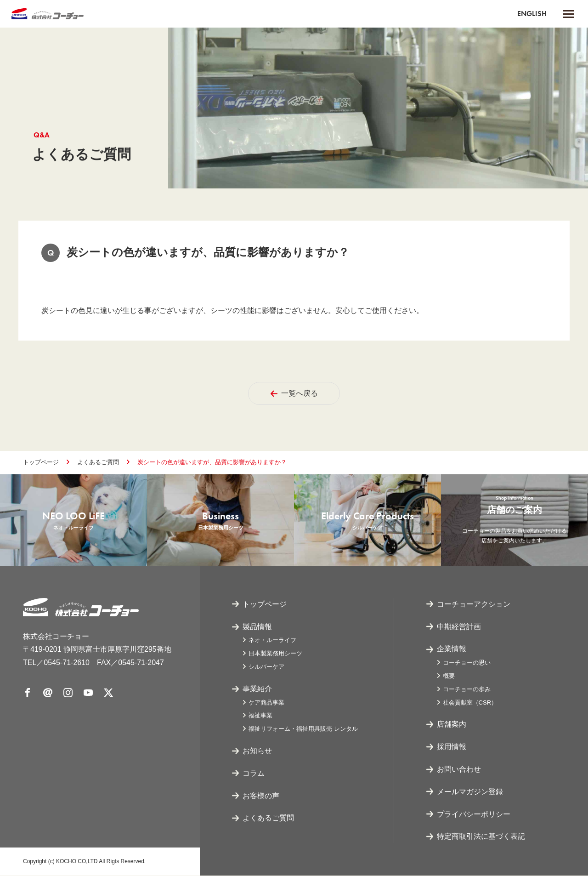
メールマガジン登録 (470, 792)
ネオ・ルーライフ (272, 641)
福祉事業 (260, 716)
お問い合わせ (459, 770)
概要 (449, 676)
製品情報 (257, 627)
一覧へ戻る (294, 393)
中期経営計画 (459, 627)
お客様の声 (261, 796)
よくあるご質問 (98, 462)
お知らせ (257, 751)
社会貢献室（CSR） (470, 703)
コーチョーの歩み (467, 690)
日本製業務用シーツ (275, 654)
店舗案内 (452, 725)
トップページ (41, 462)
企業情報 (452, 650)
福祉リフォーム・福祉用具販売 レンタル (303, 729)
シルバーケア (266, 667)
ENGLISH (532, 14)
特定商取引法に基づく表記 (481, 837)
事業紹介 (257, 689)
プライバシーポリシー (474, 815)
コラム (254, 774)
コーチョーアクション (474, 605)
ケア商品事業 (266, 703)
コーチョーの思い (467, 663)
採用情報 (452, 747)
